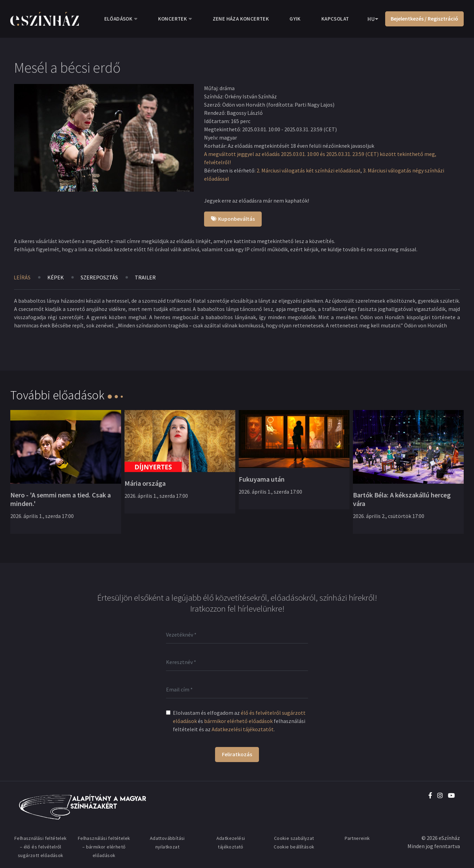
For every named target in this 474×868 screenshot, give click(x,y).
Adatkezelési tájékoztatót (243, 729)
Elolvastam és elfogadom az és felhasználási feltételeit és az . (239, 721)
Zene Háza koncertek (241, 19)
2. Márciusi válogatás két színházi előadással (309, 170)
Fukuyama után (262, 479)
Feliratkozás (237, 754)
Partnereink (357, 838)
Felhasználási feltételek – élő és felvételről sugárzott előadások (41, 847)
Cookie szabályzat (294, 838)
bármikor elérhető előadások (238, 721)
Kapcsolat (335, 19)
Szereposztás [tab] (99, 277)
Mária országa (145, 483)
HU (371, 19)
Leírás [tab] (22, 277)
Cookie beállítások (294, 847)
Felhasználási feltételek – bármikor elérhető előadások (104, 847)
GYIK (295, 19)
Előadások (118, 19)
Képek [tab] (56, 277)
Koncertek (173, 19)
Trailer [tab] (145, 277)
